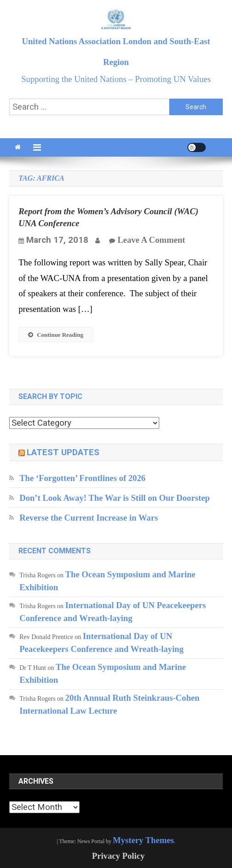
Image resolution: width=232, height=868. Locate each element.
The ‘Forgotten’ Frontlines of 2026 (82, 478)
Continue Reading (56, 335)
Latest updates (63, 452)
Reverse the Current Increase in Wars (89, 518)
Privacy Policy (119, 856)
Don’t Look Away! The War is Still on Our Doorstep (114, 498)
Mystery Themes (143, 840)
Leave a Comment (151, 240)
